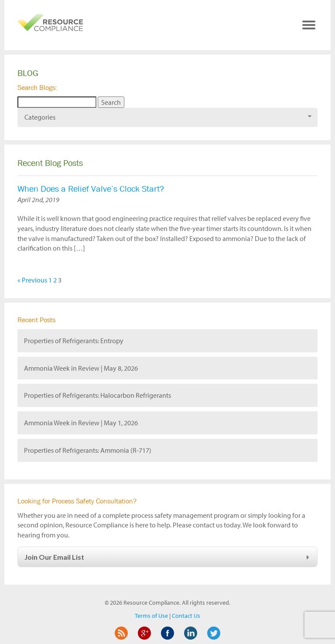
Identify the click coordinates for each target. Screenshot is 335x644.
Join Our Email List (168, 557)
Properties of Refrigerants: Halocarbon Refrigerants (97, 395)
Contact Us (186, 616)
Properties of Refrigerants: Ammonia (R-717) (88, 450)
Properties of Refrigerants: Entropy (74, 341)
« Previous (32, 280)
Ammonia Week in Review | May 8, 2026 (81, 368)
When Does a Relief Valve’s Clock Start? (91, 189)
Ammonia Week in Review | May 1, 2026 (81, 423)
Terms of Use (151, 616)
